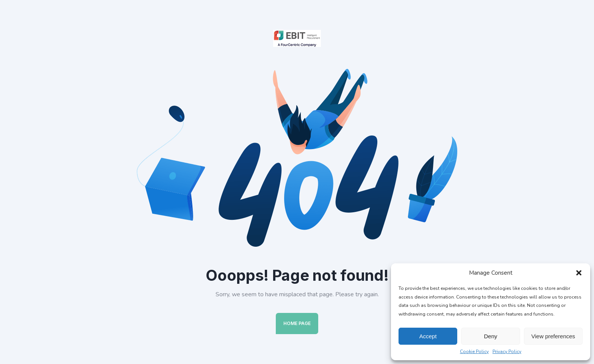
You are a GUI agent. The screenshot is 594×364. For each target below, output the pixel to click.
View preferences (553, 336)
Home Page (297, 323)
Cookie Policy (474, 352)
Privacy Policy (507, 352)
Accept (428, 336)
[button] (579, 273)
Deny (490, 336)
